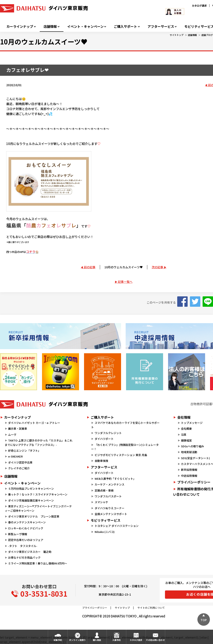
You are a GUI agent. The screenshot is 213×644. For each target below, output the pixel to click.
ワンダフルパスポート (108, 496)
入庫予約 (116, 640)
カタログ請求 (199, 6)
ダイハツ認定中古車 (20, 462)
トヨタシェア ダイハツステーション (117, 526)
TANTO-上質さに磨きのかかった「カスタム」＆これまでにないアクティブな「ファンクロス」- (39, 443)
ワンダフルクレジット (108, 433)
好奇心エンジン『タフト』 (24, 451)
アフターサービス (161, 26)
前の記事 (90, 267)
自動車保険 (101, 461)
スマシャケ (101, 502)
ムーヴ (12, 435)
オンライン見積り (77, 640)
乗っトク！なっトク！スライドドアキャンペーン (38, 494)
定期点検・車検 (104, 490)
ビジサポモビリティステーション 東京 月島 (121, 455)
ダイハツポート (104, 439)
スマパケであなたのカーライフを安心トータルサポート (125, 425)
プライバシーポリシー (95, 608)
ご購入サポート (125, 26)
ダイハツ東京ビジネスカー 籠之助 (30, 552)
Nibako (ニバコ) (105, 532)
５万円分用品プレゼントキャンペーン (31, 489)
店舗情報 (50, 26)
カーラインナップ (20, 26)
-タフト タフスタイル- (23, 546)
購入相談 (97, 640)
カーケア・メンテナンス (110, 484)
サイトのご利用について (151, 608)
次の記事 (157, 267)
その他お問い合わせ (155, 640)
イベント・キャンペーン (85, 26)
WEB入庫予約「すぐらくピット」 (115, 479)
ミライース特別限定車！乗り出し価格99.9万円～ (38, 563)
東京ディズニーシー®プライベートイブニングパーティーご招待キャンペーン (38, 508)
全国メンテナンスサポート (111, 514)
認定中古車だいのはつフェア (26, 540)
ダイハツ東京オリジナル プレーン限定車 (34, 516)
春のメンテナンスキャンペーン (27, 522)
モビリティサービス (106, 520)
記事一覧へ (125, 282)
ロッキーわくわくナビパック (26, 528)
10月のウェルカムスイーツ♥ (124, 267)
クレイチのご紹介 (19, 468)
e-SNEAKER (15, 456)
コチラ (31, 252)
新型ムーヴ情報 (18, 534)
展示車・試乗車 (18, 429)
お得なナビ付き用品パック (26, 558)
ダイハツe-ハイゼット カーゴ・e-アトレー (34, 423)
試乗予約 (58, 640)
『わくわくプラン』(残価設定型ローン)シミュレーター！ (125, 447)
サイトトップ (177, 35)
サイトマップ (122, 608)
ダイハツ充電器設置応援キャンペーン (31, 500)
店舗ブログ (207, 35)
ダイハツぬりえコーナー (110, 508)
